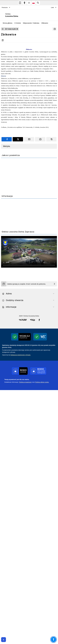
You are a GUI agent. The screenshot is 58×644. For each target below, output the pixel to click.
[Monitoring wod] (29, 215)
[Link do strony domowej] (15, 15)
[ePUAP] (29, 505)
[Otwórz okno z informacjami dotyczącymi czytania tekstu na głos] (3, 29)
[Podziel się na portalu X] (18, 139)
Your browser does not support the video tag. (29, 478)
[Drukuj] (54, 29)
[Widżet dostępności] (25, 3)
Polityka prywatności (25, 636)
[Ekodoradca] (29, 287)
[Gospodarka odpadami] (29, 354)
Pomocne (6, 7)
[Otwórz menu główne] (20, 3)
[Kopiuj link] (51, 139)
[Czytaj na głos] (12, 29)
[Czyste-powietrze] (29, 250)
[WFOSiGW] (29, 415)
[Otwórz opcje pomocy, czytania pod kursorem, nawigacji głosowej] (54, 639)
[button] (23, 574)
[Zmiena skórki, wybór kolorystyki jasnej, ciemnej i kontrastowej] (29, 3)
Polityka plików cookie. (42, 636)
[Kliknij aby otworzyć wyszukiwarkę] (38, 3)
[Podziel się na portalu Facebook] (7, 139)
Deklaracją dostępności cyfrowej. (21, 609)
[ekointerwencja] (29, 523)
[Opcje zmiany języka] (33, 3)
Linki (54, 7)
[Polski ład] (29, 443)
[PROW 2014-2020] (29, 383)
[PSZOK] (29, 322)
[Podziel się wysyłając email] (29, 139)
